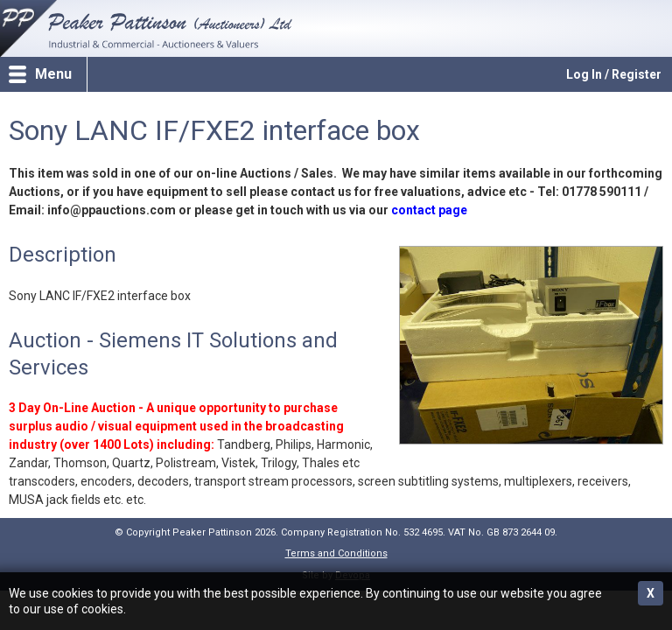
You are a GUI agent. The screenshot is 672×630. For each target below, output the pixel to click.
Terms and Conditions (336, 553)
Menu (53, 74)
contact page (429, 210)
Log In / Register (614, 74)
